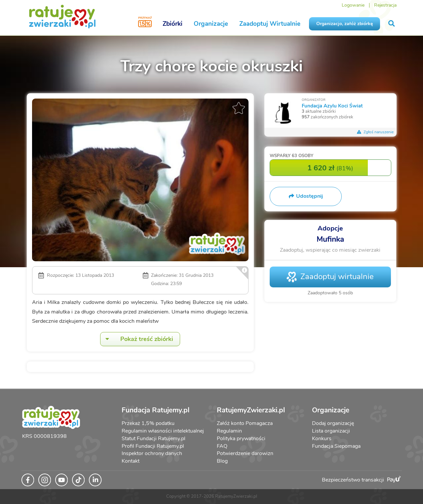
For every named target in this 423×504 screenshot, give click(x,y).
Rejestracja (385, 5)
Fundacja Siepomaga (336, 446)
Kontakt (131, 461)
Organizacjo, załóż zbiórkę (345, 24)
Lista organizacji (331, 431)
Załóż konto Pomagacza (245, 423)
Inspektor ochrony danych (152, 453)
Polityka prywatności (241, 439)
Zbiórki (173, 24)
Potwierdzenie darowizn (245, 453)
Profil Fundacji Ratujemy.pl (153, 446)
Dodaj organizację (333, 423)
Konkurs (322, 439)
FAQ (222, 446)
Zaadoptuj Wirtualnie (270, 24)
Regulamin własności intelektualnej (163, 431)
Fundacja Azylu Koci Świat (332, 106)
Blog (222, 461)
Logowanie (353, 5)
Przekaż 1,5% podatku (148, 423)
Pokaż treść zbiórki (137, 339)
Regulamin (229, 431)
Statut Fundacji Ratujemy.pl (154, 439)
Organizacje (211, 24)
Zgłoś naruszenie (375, 132)
